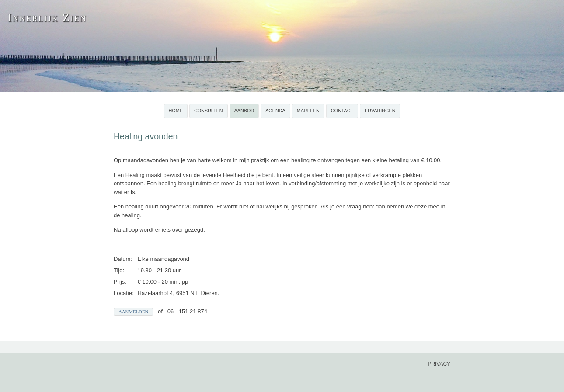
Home (176, 111)
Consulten (209, 111)
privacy (439, 364)
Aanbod (244, 111)
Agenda (275, 111)
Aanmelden (133, 312)
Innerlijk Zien (47, 18)
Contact (342, 111)
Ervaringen (380, 111)
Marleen (308, 111)
